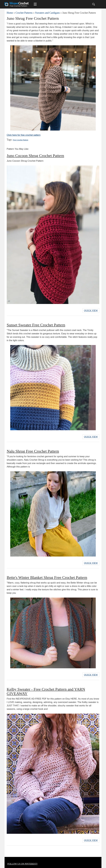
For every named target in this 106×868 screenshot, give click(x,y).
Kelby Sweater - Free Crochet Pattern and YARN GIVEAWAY (46, 691)
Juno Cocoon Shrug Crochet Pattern (35, 156)
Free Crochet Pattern (21, 140)
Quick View (91, 310)
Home (10, 13)
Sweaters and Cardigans (47, 13)
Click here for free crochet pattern (24, 135)
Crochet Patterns (24, 13)
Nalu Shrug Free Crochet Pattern (33, 451)
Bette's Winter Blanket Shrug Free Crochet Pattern (47, 577)
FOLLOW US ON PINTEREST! (23, 864)
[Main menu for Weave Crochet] (35, 4)
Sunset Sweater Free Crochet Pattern (36, 325)
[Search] (94, 4)
